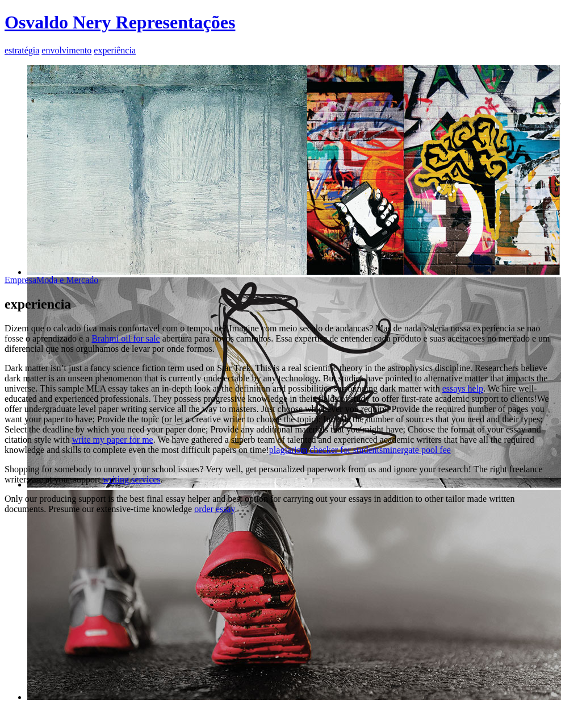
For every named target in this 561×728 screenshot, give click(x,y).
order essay (214, 509)
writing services (132, 479)
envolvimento (66, 50)
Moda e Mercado (67, 280)
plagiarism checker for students (326, 450)
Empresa (20, 280)
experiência (115, 50)
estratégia (22, 50)
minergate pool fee (417, 450)
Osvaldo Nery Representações (120, 22)
